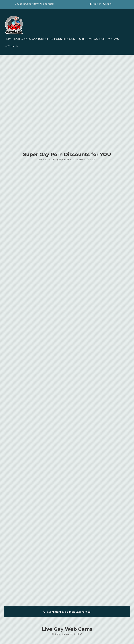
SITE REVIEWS (89, 39)
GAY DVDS (11, 46)
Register (95, 4)
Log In (107, 4)
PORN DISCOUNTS (66, 39)
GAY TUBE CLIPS (42, 39)
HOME (9, 39)
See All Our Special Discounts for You (67, 612)
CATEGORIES (23, 39)
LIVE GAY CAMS (109, 39)
